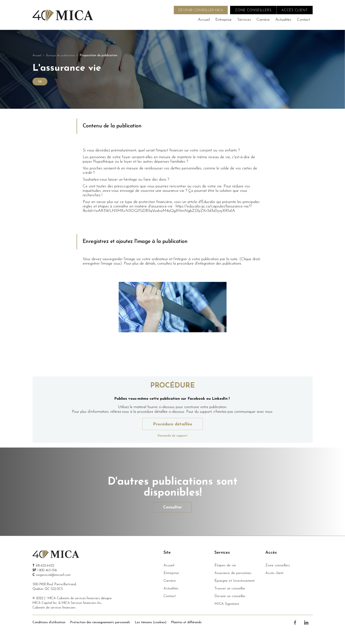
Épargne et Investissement (235, 581)
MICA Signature (227, 604)
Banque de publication (60, 55)
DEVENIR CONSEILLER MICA (201, 10)
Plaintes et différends (186, 622)
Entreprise (224, 20)
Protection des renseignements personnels (100, 622)
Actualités (283, 20)
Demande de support (172, 436)
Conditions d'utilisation (49, 622)
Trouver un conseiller (230, 589)
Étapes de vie (225, 565)
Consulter (172, 507)
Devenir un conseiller (230, 596)
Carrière (263, 20)
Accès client (274, 573)
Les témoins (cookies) (151, 622)
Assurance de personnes (233, 573)
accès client (295, 10)
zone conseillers (253, 10)
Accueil (204, 20)
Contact (303, 20)
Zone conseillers (278, 565)
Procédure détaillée (173, 424)
